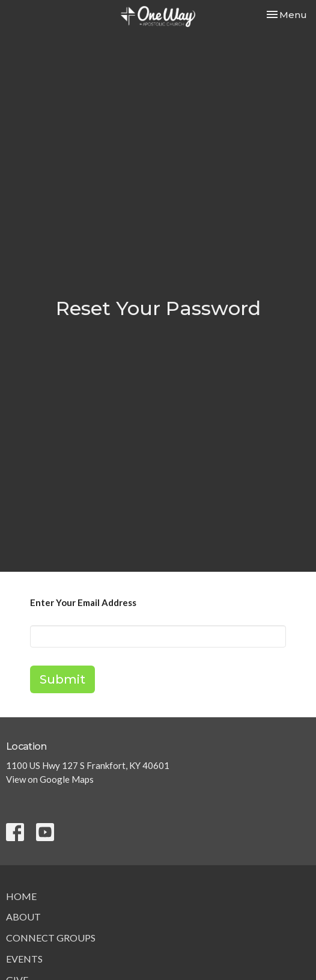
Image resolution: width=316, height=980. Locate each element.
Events (24, 959)
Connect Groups (51, 938)
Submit (62, 679)
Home (21, 896)
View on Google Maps (50, 779)
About (23, 917)
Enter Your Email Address (83, 602)
